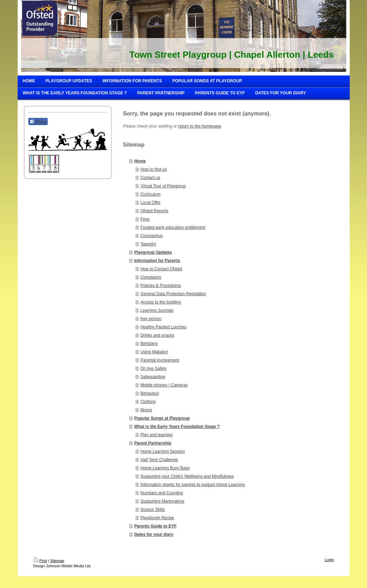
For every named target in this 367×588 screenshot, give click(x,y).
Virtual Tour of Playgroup (163, 186)
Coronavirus (152, 236)
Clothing (148, 402)
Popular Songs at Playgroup (162, 418)
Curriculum (150, 194)
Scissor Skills (153, 510)
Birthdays (149, 344)
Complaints (151, 277)
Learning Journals (157, 310)
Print (40, 561)
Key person (151, 319)
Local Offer (150, 203)
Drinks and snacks (157, 335)
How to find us (154, 169)
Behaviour (150, 393)
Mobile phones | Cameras (164, 385)
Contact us (150, 178)
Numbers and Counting (162, 493)
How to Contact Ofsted (161, 269)
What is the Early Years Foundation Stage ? (177, 427)
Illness (146, 410)
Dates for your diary (154, 534)
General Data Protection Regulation (173, 294)
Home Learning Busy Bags (165, 468)
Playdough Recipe (157, 518)
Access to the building (161, 302)
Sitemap (57, 561)
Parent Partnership (153, 443)
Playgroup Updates (153, 252)
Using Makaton (154, 352)
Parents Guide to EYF (155, 526)
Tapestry (148, 244)
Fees (145, 219)
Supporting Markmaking (162, 501)
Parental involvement (160, 360)
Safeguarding (153, 377)
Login (329, 560)
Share (38, 122)
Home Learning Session (163, 451)
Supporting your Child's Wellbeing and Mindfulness (187, 476)
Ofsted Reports (154, 211)
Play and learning (157, 435)
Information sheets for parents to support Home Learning (193, 485)
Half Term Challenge (159, 460)
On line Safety (153, 368)
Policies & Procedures (161, 286)
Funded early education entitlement (173, 227)
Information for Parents (157, 261)
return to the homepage (200, 126)
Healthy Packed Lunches (163, 327)
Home (140, 161)
